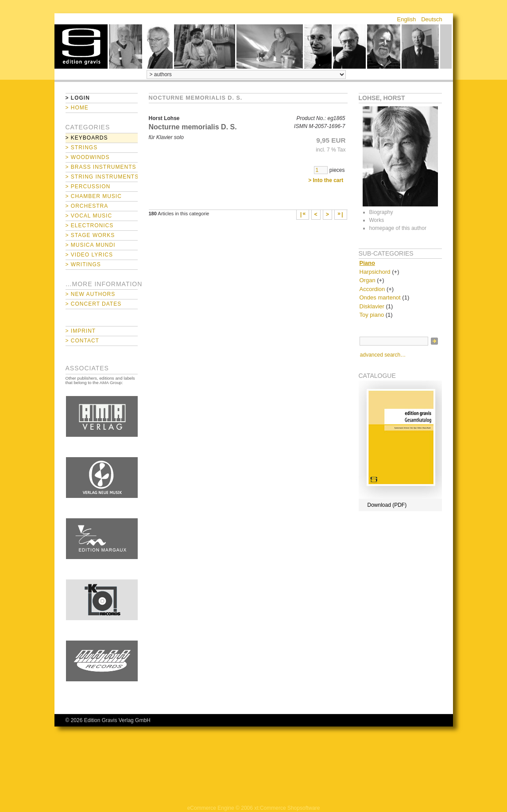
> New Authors (91, 294)
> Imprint (81, 331)
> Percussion (88, 186)
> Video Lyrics (89, 255)
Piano (367, 263)
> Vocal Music (89, 216)
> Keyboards (87, 138)
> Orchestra (87, 206)
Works (377, 220)
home (81, 47)
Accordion (372, 289)
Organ (368, 280)
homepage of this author (398, 228)
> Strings (82, 148)
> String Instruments (102, 177)
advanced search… (383, 355)
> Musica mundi (91, 245)
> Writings (83, 264)
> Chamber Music (94, 196)
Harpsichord (375, 272)
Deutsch (432, 19)
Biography (381, 212)
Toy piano (372, 315)
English (407, 19)
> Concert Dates (94, 304)
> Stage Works (90, 235)
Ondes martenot (380, 297)
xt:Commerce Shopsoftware (287, 808)
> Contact (82, 341)
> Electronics (90, 225)
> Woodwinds (88, 157)
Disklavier (372, 306)
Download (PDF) (387, 505)
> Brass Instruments (101, 167)
